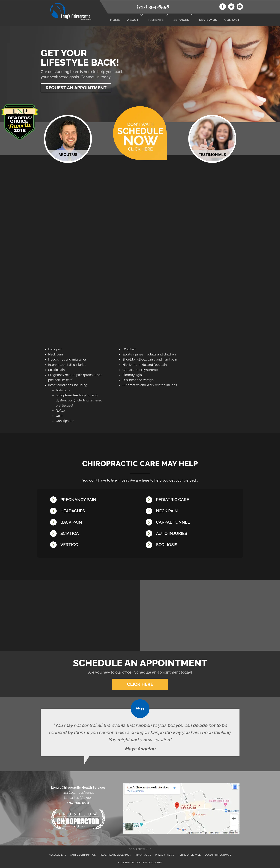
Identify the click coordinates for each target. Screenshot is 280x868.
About (133, 20)
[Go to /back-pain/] (94, 523)
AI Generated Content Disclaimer (140, 862)
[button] (142, 15)
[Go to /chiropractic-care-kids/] (190, 500)
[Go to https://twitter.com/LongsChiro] (231, 7)
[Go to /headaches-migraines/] (94, 512)
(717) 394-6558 (153, 7)
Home (115, 20)
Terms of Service (189, 854)
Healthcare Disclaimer (115, 854)
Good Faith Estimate (218, 854)
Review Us (208, 20)
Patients (156, 20)
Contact (232, 20)
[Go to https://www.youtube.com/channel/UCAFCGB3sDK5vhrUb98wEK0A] (240, 7)
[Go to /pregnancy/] (94, 500)
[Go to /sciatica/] (94, 534)
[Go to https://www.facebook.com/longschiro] (223, 7)
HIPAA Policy (143, 854)
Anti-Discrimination (83, 854)
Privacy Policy (165, 854)
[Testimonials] (140, 732)
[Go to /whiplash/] (190, 534)
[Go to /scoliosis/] (190, 545)
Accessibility (57, 854)
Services (181, 20)
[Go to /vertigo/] (94, 545)
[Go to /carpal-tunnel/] (190, 523)
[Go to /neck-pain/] (190, 512)
